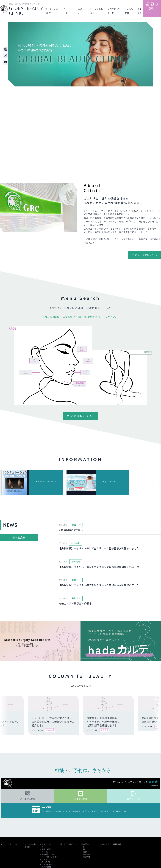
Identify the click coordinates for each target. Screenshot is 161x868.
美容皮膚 (87, 857)
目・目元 (45, 852)
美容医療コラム (88, 844)
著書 (85, 852)
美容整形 (87, 854)
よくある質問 (104, 844)
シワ (26, 372)
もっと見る (19, 538)
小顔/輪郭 (79, 384)
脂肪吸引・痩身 (48, 854)
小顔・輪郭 (46, 849)
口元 (85, 372)
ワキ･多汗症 (47, 864)
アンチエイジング (49, 857)
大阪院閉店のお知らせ (71, 530)
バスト (44, 859)
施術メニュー (45, 844)
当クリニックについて (145, 255)
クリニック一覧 (29, 844)
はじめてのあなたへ (69, 844)
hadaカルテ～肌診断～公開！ (75, 604)
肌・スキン (46, 862)
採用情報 (117, 844)
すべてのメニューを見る (80, 416)
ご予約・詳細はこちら (132, 154)
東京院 (27, 847)
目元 (82, 349)
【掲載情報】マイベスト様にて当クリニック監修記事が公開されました (99, 549)
